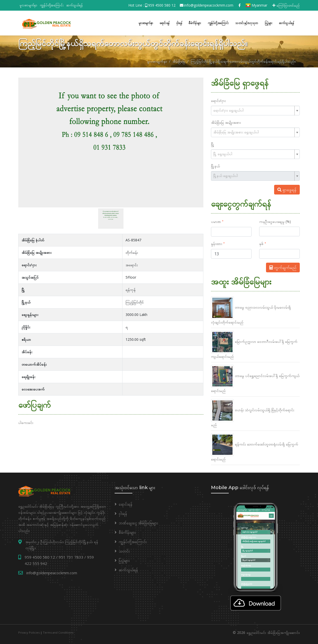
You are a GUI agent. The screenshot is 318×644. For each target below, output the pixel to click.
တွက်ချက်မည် (283, 267)
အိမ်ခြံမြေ (179, 60)
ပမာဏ (216, 221)
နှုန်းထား (217, 243)
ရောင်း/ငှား (218, 100)
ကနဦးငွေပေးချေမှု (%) (275, 221)
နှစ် (261, 243)
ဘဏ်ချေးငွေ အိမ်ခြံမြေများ (138, 522)
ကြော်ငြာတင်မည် (286, 5)
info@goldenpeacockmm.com (209, 5)
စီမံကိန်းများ (195, 22)
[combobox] (255, 110)
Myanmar (257, 5)
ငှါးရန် (179, 22)
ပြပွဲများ (269, 22)
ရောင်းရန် (165, 22)
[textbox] (253, 109)
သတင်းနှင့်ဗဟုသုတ (247, 22)
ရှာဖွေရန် (287, 189)
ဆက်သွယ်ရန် (75, 5)
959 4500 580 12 (162, 5)
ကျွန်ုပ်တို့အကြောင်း (52, 5)
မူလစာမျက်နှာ (28, 5)
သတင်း (124, 550)
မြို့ (213, 143)
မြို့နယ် (215, 165)
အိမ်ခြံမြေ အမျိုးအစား (226, 122)
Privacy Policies (29, 632)
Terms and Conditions (58, 632)
